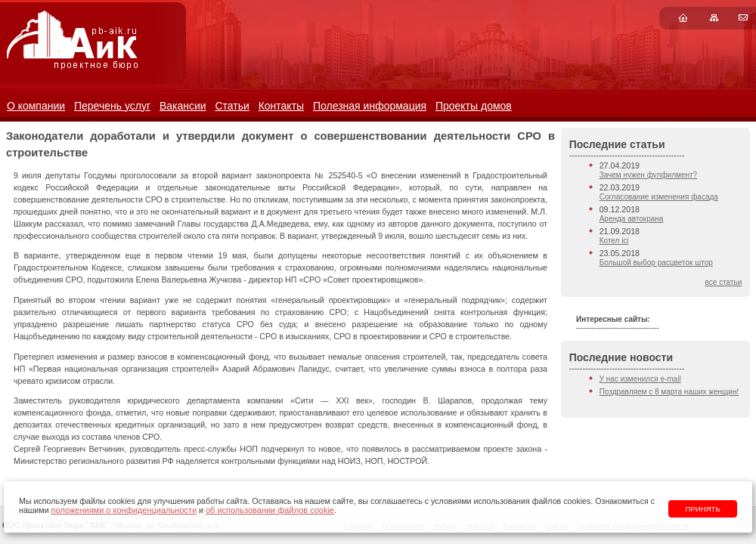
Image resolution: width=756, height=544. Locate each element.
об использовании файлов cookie (270, 510)
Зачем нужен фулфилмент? (648, 175)
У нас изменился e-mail (640, 379)
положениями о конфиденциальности (124, 510)
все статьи (724, 282)
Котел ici (614, 241)
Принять (703, 509)
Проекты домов (474, 106)
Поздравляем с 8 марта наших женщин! (669, 392)
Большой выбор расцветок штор (656, 263)
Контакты (281, 106)
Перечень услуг (112, 106)
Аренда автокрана (632, 219)
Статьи (232, 106)
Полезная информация (370, 106)
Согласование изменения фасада (659, 197)
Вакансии (183, 106)
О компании (36, 106)
